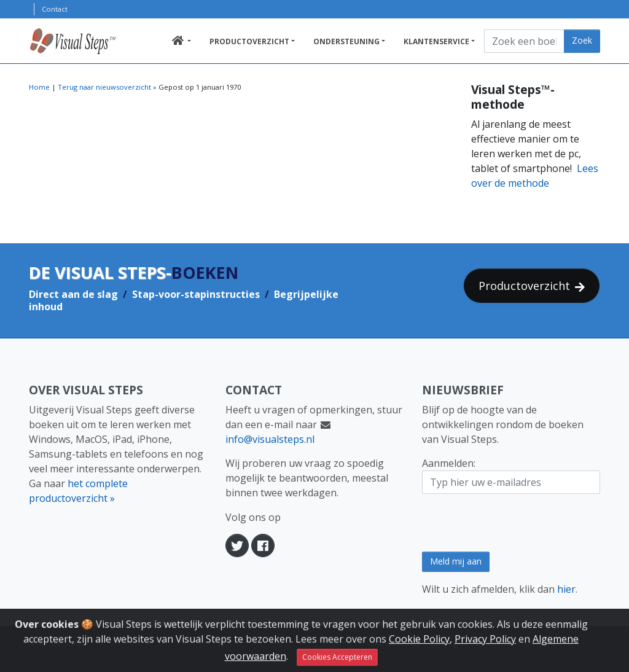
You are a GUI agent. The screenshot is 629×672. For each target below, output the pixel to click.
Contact (55, 9)
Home (39, 87)
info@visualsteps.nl (270, 439)
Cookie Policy (419, 653)
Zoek (582, 40)
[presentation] (515, 523)
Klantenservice (436, 41)
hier (566, 589)
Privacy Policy (485, 653)
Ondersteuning (346, 41)
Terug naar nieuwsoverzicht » (107, 87)
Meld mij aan (456, 561)
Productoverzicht (249, 41)
